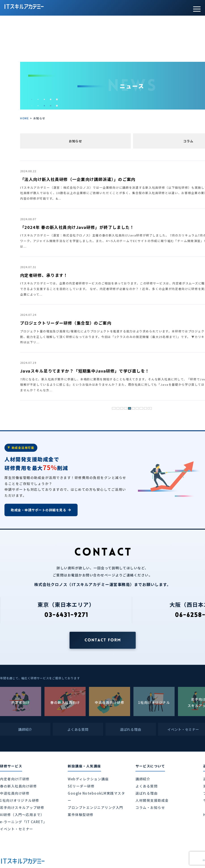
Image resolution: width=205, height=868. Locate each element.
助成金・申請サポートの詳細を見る (41, 510)
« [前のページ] (110, 407)
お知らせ (75, 141)
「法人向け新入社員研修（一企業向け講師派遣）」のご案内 (78, 179)
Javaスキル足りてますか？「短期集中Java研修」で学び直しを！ (85, 371)
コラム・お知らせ (150, 807)
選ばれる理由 (147, 793)
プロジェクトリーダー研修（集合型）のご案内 (66, 323)
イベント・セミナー (17, 829)
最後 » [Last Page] (162, 407)
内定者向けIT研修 (15, 779)
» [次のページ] (152, 407)
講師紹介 (143, 779)
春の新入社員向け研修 (18, 786)
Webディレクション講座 (88, 779)
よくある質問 (147, 786)
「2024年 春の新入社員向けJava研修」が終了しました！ (77, 227)
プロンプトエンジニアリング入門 (95, 807)
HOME (24, 118)
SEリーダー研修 (81, 786)
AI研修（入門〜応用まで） (22, 815)
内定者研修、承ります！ (44, 275)
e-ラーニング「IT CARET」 (23, 822)
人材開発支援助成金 (152, 800)
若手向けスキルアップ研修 (22, 807)
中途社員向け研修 (15, 793)
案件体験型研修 (81, 815)
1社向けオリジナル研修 (20, 800)
